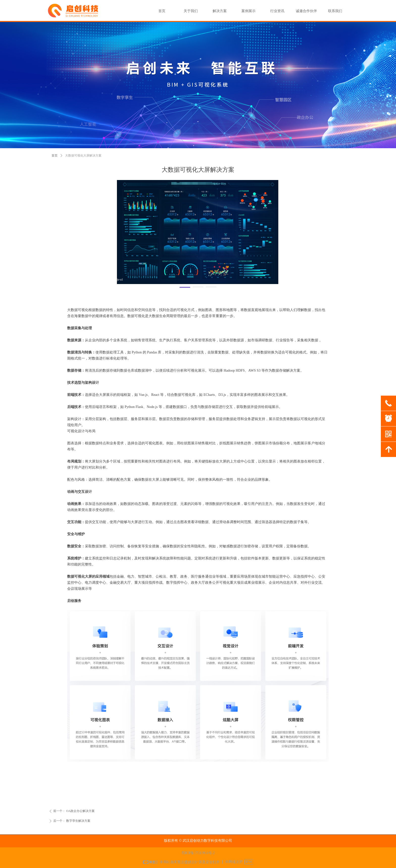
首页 (55, 156)
